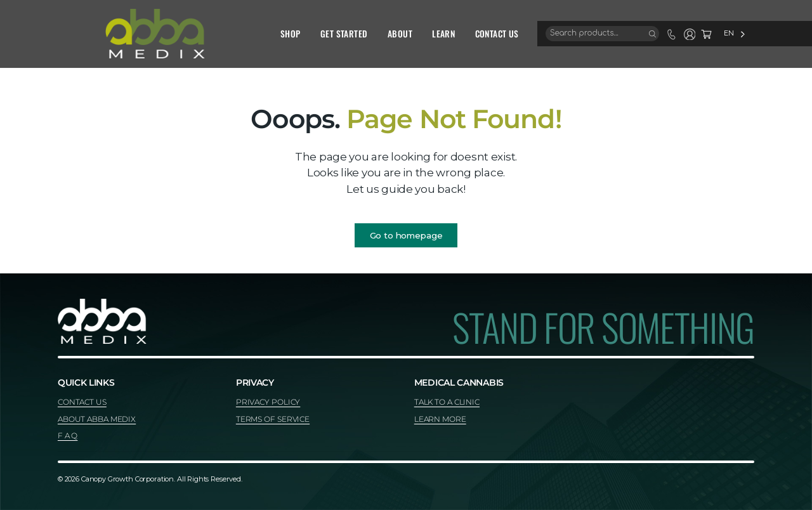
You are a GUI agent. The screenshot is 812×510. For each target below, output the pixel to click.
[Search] (619, 34)
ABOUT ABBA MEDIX (97, 419)
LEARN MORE (440, 419)
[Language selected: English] (700, 33)
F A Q (68, 435)
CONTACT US (82, 402)
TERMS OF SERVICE (273, 419)
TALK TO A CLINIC (447, 402)
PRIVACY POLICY (268, 402)
